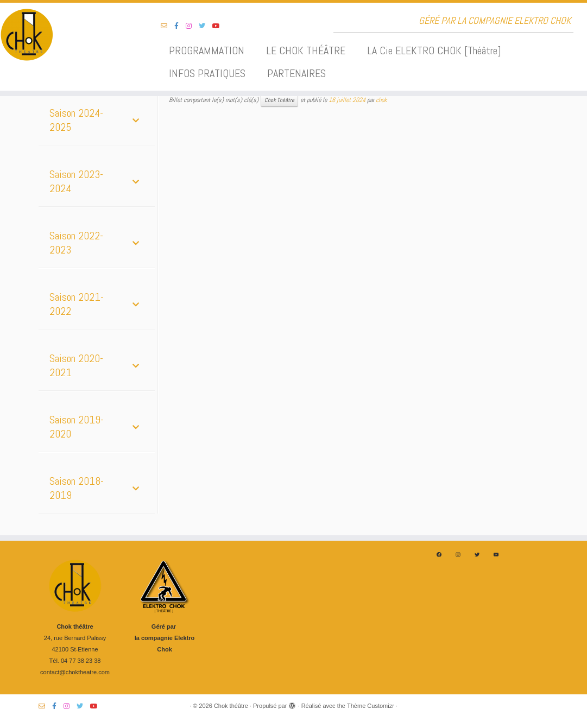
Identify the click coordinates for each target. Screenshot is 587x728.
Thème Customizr (371, 706)
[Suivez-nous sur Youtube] (220, 26)
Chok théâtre (231, 706)
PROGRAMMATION (207, 50)
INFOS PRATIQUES (207, 73)
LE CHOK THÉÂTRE (306, 50)
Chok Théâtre (279, 100)
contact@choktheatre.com (75, 672)
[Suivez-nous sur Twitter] (206, 26)
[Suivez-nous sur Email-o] (168, 26)
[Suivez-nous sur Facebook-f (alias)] (180, 26)
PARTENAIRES (296, 73)
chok (381, 100)
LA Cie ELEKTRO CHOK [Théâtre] (434, 50)
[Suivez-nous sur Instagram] (192, 26)
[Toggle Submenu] (136, 120)
